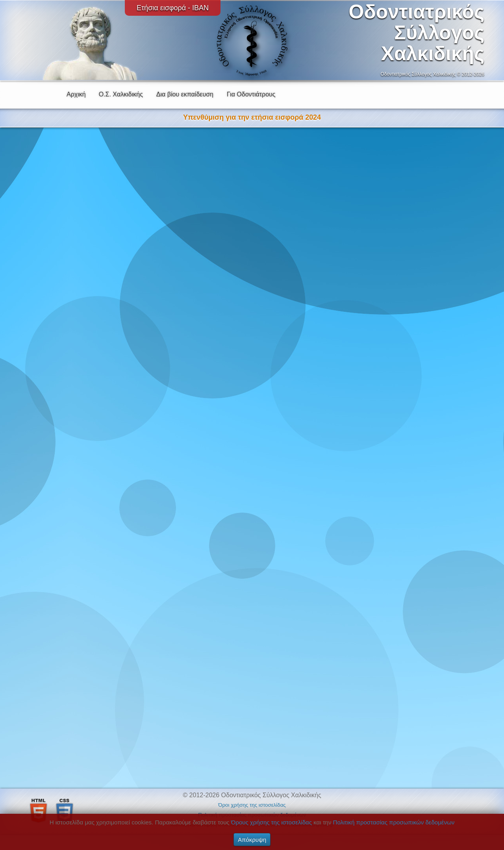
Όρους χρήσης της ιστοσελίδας (271, 822)
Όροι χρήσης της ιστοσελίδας (252, 805)
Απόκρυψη (252, 840)
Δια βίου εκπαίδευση (185, 94)
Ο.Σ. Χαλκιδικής (121, 94)
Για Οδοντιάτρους (251, 94)
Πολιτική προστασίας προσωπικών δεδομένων (394, 822)
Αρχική (76, 94)
